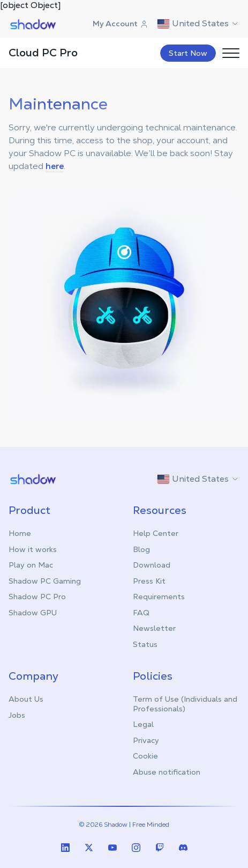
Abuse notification (167, 772)
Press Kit (149, 581)
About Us (26, 699)
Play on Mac (31, 565)
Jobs (17, 715)
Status (145, 644)
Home (20, 533)
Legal (143, 724)
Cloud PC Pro (43, 53)
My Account (121, 24)
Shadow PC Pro (37, 597)
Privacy (146, 740)
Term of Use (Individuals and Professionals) (185, 704)
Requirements (159, 597)
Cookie (145, 756)
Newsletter (154, 628)
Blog (141, 549)
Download (152, 565)
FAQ (141, 613)
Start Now (188, 53)
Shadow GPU (33, 613)
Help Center (156, 533)
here (55, 166)
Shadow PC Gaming (45, 581)
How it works (33, 549)
